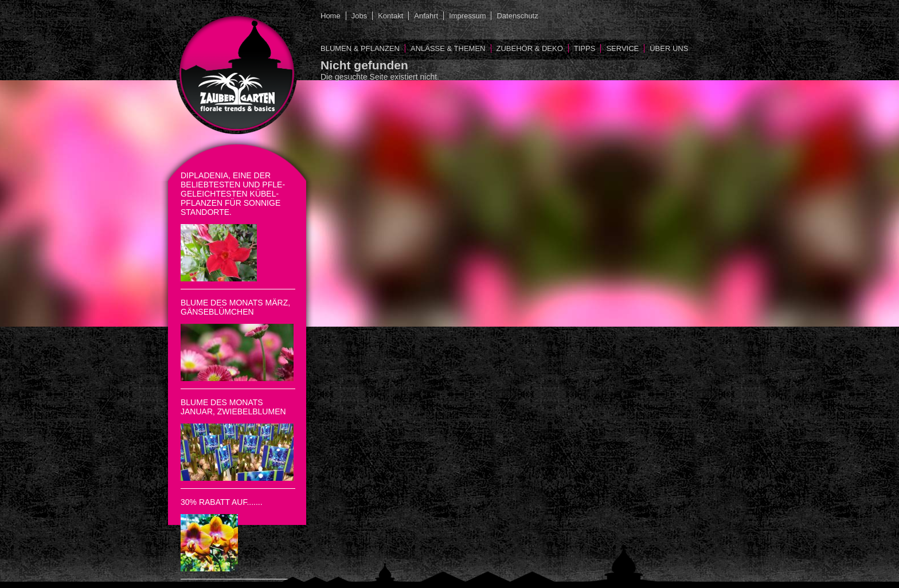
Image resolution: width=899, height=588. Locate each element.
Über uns (669, 48)
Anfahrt (426, 16)
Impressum (467, 16)
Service (622, 48)
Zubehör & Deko (530, 48)
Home (331, 16)
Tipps (585, 48)
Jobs (359, 16)
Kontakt (390, 16)
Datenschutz (517, 16)
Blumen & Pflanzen (360, 48)
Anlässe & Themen (448, 48)
